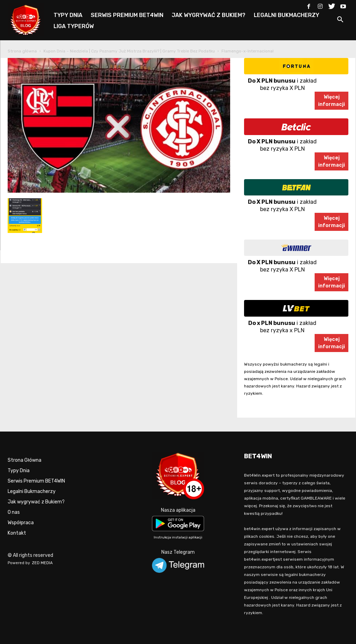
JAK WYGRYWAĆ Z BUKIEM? (209, 15)
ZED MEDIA (42, 563)
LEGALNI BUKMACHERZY (286, 15)
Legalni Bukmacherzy (32, 491)
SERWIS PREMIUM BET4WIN (127, 15)
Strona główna (22, 51)
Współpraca (21, 523)
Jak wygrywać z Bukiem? (36, 502)
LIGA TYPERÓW (74, 26)
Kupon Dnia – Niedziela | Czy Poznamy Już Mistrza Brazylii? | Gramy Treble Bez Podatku (129, 51)
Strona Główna (25, 460)
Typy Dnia (19, 471)
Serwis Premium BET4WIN (36, 481)
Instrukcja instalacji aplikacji (178, 537)
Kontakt (17, 533)
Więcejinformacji (331, 101)
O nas (14, 512)
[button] (340, 21)
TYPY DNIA (68, 15)
